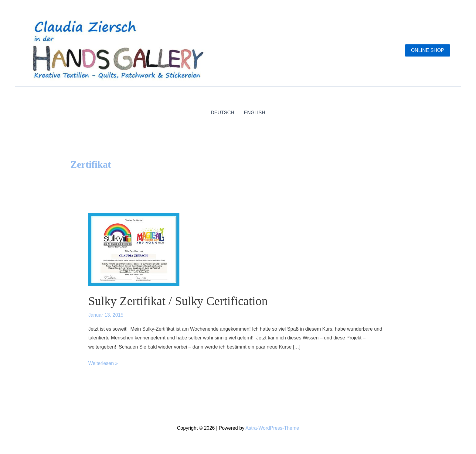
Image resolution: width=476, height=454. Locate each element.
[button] (428, 50)
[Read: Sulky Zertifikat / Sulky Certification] (134, 249)
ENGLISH (255, 113)
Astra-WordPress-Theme (272, 428)
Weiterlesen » (103, 363)
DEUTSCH (222, 113)
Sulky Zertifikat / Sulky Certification (178, 301)
